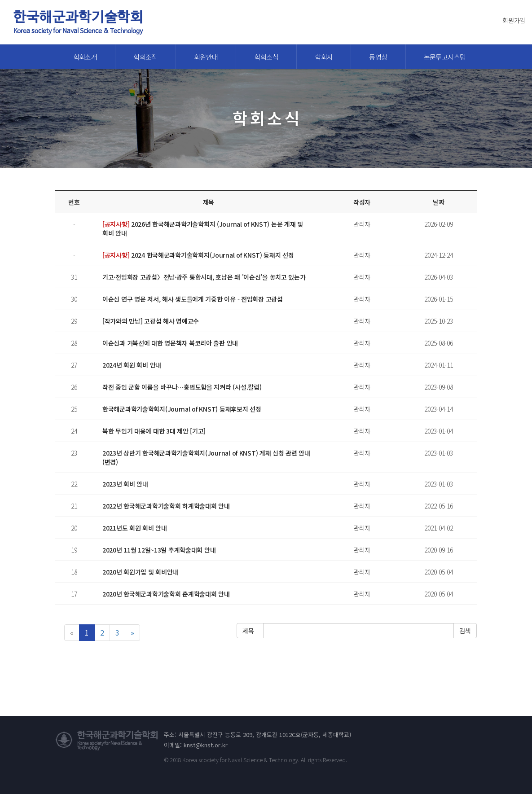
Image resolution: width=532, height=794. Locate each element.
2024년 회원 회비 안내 (132, 365)
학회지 (324, 57)
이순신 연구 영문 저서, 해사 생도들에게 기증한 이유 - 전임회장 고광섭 (193, 299)
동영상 (378, 57)
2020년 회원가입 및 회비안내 (140, 572)
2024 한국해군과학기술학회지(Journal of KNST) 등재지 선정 (198, 255)
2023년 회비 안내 (125, 484)
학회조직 (145, 57)
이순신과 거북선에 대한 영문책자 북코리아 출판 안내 (170, 343)
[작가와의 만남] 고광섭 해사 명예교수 (151, 321)
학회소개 (85, 57)
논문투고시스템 (445, 57)
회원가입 (514, 20)
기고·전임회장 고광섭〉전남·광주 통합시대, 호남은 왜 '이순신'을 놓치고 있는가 (204, 277)
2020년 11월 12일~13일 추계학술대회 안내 (159, 550)
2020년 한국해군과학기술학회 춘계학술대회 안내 (166, 594)
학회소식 (266, 57)
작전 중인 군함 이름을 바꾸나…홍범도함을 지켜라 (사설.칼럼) (182, 387)
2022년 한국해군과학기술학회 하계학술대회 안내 (166, 506)
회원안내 (206, 57)
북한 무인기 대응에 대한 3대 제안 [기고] (154, 431)
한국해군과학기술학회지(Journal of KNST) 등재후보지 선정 (182, 409)
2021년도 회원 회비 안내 (135, 528)
